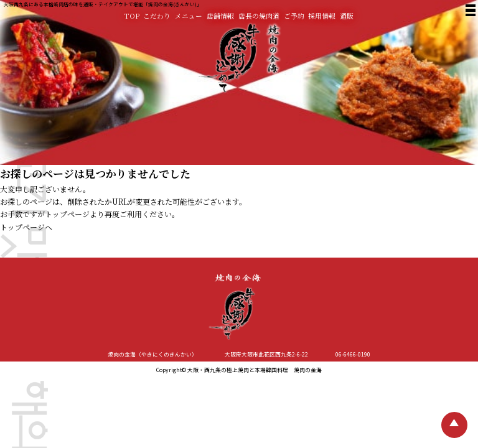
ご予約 (294, 16)
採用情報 (322, 16)
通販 (347, 16)
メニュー (189, 16)
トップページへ (26, 227)
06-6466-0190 (353, 354)
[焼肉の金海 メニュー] (470, 12)
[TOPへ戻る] (454, 425)
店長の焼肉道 (259, 16)
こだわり (157, 16)
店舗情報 (220, 16)
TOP (132, 16)
